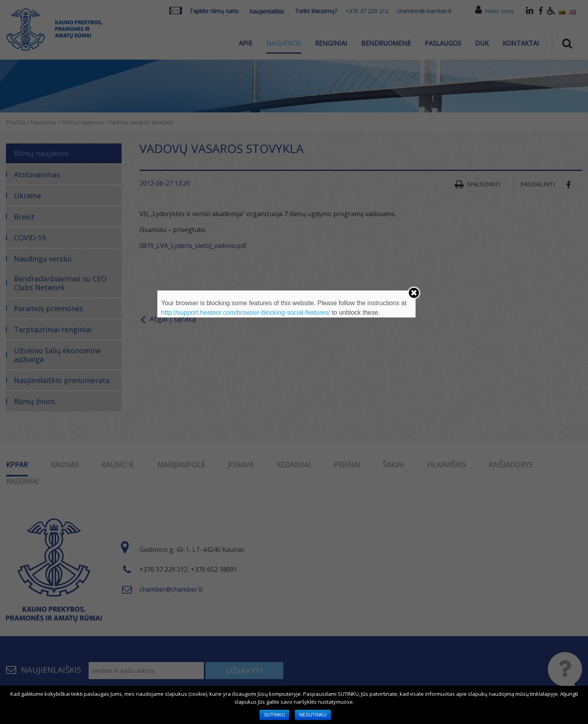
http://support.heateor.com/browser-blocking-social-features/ (246, 313)
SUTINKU (274, 715)
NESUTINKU (313, 715)
